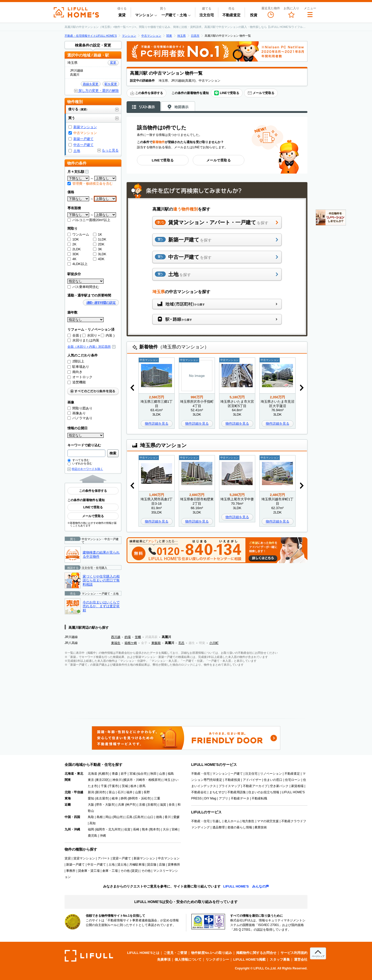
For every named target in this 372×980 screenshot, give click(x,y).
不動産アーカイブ (255, 786)
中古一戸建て (83, 145)
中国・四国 (72, 817)
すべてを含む (78, 460)
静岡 (124, 798)
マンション (129, 36)
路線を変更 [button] (91, 84)
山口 (150, 817)
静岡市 (133, 798)
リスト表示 (144, 106)
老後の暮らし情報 (240, 827)
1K (98, 234)
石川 (121, 792)
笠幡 (138, 637)
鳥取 (91, 817)
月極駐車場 (137, 865)
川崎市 (141, 780)
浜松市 (146, 798)
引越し (217, 821)
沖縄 (103, 836)
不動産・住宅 (200, 774)
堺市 (99, 805)
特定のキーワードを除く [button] (87, 469)
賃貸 (122, 15)
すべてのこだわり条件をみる (93, 391)
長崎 (136, 829)
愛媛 (176, 817)
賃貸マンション (84, 858)
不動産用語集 (237, 792)
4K (72, 259)
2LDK (74, 249)
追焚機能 (77, 382)
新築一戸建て (83, 139)
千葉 (104, 786)
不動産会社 (199, 792)
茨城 (125, 786)
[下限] (78, 178)
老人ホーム (232, 821)
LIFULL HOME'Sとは (143, 953)
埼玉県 (181, 36)
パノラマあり (80, 418)
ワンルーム (78, 234)
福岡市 (100, 829)
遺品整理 (219, 827)
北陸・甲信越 (74, 792)
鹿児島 (92, 836)
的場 (128, 637)
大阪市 (110, 805)
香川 (168, 817)
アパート (104, 858)
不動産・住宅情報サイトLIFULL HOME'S (91, 36)
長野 (147, 792)
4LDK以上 (78, 264)
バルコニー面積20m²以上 (89, 220)
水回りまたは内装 (83, 340)
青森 (115, 774)
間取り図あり (80, 408)
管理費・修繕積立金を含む (90, 184)
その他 (146, 871)
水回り (90, 335)
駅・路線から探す (217, 319)
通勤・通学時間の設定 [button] (101, 303)
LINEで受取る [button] (227, 93)
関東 (169, 36)
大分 (166, 829)
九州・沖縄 (72, 829)
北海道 (92, 774)
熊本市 (154, 829)
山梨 (138, 792)
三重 (157, 798)
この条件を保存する (146, 93)
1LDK (100, 239)
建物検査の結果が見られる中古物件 (101, 554)
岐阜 (115, 798)
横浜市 (128, 780)
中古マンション (151, 36)
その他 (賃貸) (130, 871)
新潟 (91, 792)
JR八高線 (71, 643)
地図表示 (178, 106)
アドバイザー (252, 780)
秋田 (153, 774)
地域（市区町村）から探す (217, 304)
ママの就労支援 (268, 821)
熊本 (145, 829)
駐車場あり (78, 367)
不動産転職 (259, 798)
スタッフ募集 (280, 959)
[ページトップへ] (318, 953)
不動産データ (240, 798)
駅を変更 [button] (111, 84)
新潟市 (100, 792)
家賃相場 (297, 786)
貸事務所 (174, 865)
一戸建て (237, 774)
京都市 (152, 805)
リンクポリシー (217, 959)
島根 (100, 817)
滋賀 (163, 805)
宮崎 (175, 829)
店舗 (162, 865)
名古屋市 (102, 798)
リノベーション (271, 774)
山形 (162, 774)
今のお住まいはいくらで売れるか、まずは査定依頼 (101, 606)
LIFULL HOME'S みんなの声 (246, 886)
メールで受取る (261, 93)
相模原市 (154, 780)
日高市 (195, 36)
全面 (73, 335)
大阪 (91, 805)
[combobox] (86, 453)
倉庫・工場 (110, 871)
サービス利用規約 (294, 953)
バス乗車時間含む (83, 287)
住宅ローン (293, 780)
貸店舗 (152, 865)
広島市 (139, 817)
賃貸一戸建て (122, 858)
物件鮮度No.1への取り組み (212, 953)
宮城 (133, 774)
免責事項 (164, 959)
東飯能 (156, 643)
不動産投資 (233, 780)
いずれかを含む (80, 463)
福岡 (91, 829)
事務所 (71, 871)
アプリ (223, 798)
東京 (91, 780)
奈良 (172, 805)
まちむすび (217, 792)
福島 (171, 774)
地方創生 (248, 821)
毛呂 (181, 643)
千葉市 (113, 786)
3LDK (100, 254)
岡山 (109, 817)
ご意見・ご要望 (175, 953)
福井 (129, 792)
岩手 (124, 774)
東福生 (116, 643)
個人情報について (188, 959)
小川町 (214, 643)
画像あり (77, 413)
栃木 (134, 786)
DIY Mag (210, 798)
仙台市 (142, 774)
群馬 (142, 786)
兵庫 (121, 805)
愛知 (91, 798)
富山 (112, 792)
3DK (73, 254)
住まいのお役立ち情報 (264, 792)
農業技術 (261, 827)
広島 (129, 817)
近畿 (68, 805)
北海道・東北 (74, 774)
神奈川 (117, 780)
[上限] (105, 178)
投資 (254, 15)
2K (72, 244)
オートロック (80, 377)
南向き (75, 372)
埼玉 (167, 780)
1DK (73, 239)
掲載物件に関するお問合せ (256, 953)
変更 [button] (113, 63)
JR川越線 (71, 637)
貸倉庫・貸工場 (89, 871)
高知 (92, 823)
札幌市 (104, 774)
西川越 (116, 637)
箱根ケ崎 (131, 643)
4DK (99, 259)
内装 (107, 335)
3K (98, 249)
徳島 (159, 817)
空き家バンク (279, 786)
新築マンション (85, 127)
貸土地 (122, 865)
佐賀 (127, 829)
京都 (142, 805)
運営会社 (301, 959)
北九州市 (114, 829)
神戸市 (131, 805)
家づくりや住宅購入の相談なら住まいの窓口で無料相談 (101, 580)
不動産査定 (231, 15)
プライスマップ (229, 786)
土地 (77, 151)
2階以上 (76, 361)
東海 (68, 798)
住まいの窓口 (273, 780)
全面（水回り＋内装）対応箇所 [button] (91, 347)
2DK (99, 244)
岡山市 (118, 817)
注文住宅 (207, 15)
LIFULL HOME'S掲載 (249, 959)
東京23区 (102, 780)
